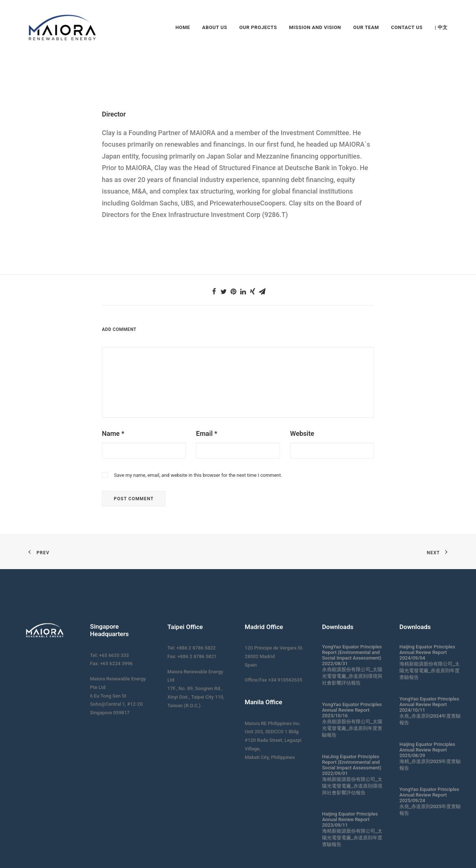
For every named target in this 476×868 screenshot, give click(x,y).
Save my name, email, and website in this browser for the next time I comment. (198, 475)
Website (302, 433)
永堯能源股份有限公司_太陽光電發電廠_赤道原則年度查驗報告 (352, 728)
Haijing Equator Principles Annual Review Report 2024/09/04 (427, 652)
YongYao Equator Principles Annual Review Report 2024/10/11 (429, 704)
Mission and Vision (315, 27)
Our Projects (258, 27)
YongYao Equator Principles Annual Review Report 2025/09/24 (429, 795)
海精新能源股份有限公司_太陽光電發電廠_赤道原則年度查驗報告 (352, 838)
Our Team (366, 27)
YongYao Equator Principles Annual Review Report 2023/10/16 (352, 710)
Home (183, 27)
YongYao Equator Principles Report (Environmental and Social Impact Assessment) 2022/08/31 (352, 655)
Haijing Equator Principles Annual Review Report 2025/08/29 (427, 750)
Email (207, 433)
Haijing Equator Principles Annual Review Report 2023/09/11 (350, 819)
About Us (215, 27)
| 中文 (441, 27)
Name (113, 433)
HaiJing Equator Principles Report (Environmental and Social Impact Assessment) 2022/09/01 (352, 765)
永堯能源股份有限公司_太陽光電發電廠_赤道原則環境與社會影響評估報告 (352, 676)
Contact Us (407, 27)
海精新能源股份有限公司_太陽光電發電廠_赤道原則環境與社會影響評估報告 (352, 786)
